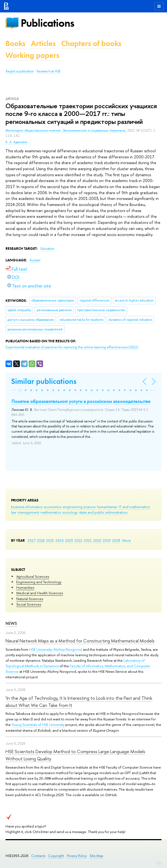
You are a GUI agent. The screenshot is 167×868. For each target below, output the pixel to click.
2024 (60, 540)
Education (47, 249)
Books (15, 43)
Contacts (38, 856)
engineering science (79, 507)
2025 (50, 540)
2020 (97, 540)
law (14, 512)
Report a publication (20, 71)
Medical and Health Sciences (40, 593)
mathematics (51, 512)
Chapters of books (91, 43)
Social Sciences (29, 604)
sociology (70, 512)
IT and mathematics (134, 507)
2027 (32, 540)
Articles (43, 43)
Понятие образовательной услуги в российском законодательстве (81, 401)
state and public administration (103, 512)
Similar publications (44, 381)
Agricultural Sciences (33, 576)
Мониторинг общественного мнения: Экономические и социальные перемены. (66, 131)
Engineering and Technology (39, 582)
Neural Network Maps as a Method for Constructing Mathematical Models (80, 641)
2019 (107, 540)
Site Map (96, 856)
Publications (47, 23)
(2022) (72, 347)
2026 (41, 540)
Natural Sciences (30, 599)
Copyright (56, 856)
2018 (116, 540)
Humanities (25, 587)
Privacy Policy (77, 856)
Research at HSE (49, 71)
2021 (88, 540)
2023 (69, 540)
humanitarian (107, 507)
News (11, 623)
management (28, 512)
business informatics (27, 507)
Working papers (32, 55)
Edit (159, 862)
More (127, 540)
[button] (20, 390)
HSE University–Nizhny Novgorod (56, 649)
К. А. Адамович (16, 142)
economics (53, 507)
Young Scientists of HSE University (38, 725)
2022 (78, 540)
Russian (35, 260)
